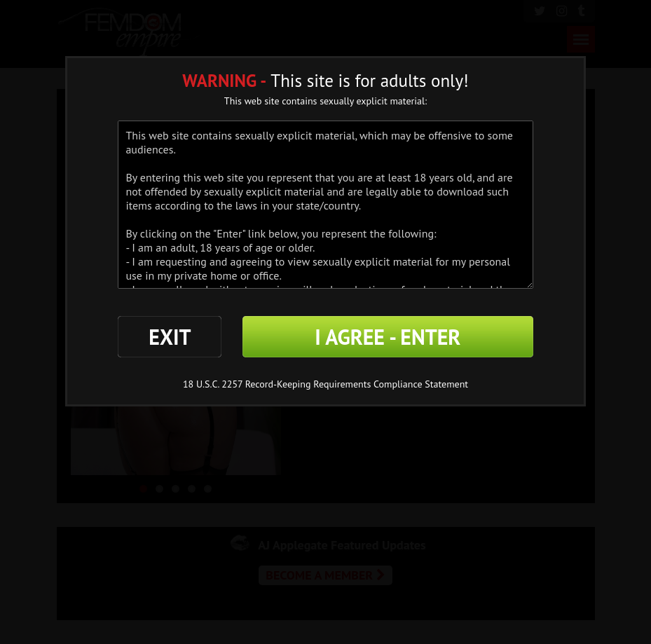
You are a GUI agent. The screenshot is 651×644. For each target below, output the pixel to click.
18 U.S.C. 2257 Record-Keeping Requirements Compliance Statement (325, 384)
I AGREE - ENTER (388, 337)
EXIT (170, 337)
